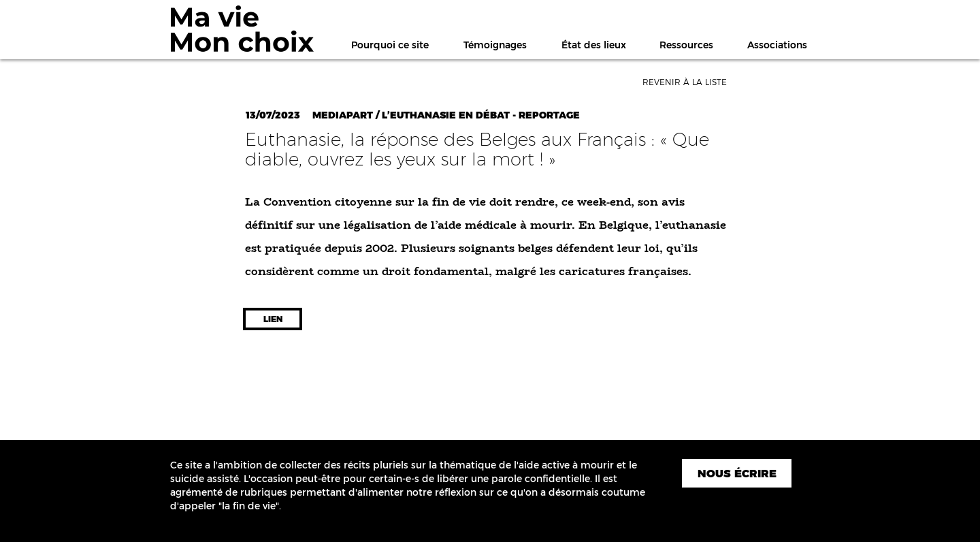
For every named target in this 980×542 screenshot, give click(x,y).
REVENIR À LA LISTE (685, 82)
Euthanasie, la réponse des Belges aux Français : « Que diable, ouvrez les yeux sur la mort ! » (477, 149)
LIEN (273, 319)
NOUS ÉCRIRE (737, 474)
